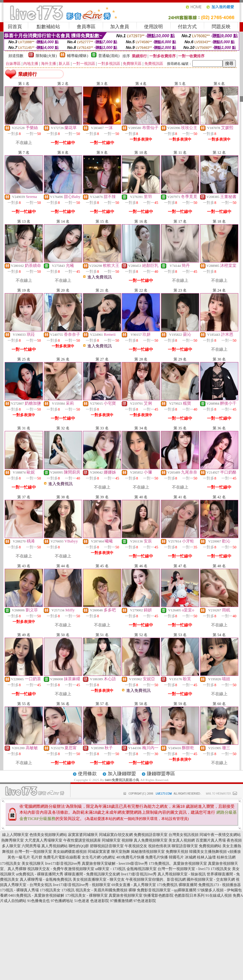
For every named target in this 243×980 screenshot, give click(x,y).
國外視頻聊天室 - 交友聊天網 (211, 879)
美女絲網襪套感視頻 (70, 852)
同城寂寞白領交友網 (116, 835)
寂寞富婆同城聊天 (83, 835)
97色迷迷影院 (145, 901)
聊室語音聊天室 (185, 846)
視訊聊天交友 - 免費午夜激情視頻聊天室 (61, 869)
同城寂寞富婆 (99, 852)
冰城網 (190, 857)
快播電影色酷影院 (158, 895)
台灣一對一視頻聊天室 (33, 852)
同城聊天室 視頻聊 (117, 840)
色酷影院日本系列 (189, 895)
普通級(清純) (109, 56)
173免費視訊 (167, 885)
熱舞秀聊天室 (13, 840)
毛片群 (37, 857)
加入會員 (120, 27)
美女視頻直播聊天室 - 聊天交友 (99, 879)
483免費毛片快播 (130, 857)
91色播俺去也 (39, 901)
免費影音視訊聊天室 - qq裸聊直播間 (167, 890)
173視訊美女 (10, 863)
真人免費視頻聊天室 (151, 840)
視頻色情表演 (159, 846)
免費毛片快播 (157, 857)
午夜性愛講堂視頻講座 (82, 840)
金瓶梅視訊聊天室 (142, 869)
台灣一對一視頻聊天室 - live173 (184, 869)
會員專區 (86, 27)
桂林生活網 (226, 857)
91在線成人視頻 (219, 895)
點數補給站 (48, 27)
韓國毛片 (176, 857)
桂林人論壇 (206, 857)
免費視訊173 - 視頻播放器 (220, 885)
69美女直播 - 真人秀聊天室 (134, 885)
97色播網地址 (62, 901)
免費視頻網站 (210, 846)
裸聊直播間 (188, 885)
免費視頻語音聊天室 (151, 835)
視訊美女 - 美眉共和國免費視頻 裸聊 (106, 890)
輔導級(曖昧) (78, 56)
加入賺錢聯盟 (122, 774)
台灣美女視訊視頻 (184, 835)
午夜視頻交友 (136, 846)
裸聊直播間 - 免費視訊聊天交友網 (92, 874)
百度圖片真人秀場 (211, 840)
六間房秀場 (31, 846)
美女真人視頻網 (182, 840)
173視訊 (68, 890)
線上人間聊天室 (15, 835)
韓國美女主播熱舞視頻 (208, 852)
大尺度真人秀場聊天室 (44, 840)
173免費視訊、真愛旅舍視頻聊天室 (178, 863)
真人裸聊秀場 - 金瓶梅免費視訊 (46, 879)
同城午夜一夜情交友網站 (220, 835)
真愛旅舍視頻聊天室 (126, 895)
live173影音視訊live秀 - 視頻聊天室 (82, 885)
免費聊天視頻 (177, 852)
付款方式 (187, 27)
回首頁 (15, 27)
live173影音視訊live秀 (63, 863)
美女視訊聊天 (33, 863)
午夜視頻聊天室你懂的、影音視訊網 (156, 879)
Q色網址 (109, 857)
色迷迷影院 (100, 901)
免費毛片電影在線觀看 (62, 857)
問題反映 (221, 27)
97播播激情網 (121, 901)
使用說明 (153, 27)
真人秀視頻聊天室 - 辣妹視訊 (182, 874)
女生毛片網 (91, 857)
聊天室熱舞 (121, 852)
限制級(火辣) (46, 56)
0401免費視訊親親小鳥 (122, 780)
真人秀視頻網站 (54, 846)
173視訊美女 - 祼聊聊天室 (86, 895)
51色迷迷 (82, 901)
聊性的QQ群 (79, 846)
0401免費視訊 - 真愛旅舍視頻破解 (36, 895)
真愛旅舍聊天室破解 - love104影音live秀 (115, 863)
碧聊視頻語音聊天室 (107, 846)
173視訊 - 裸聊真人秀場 (19, 890)
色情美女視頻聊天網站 (48, 835)
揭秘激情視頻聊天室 (148, 852)
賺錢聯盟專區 (161, 774)
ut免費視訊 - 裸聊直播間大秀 (40, 874)
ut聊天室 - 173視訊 (110, 869)
